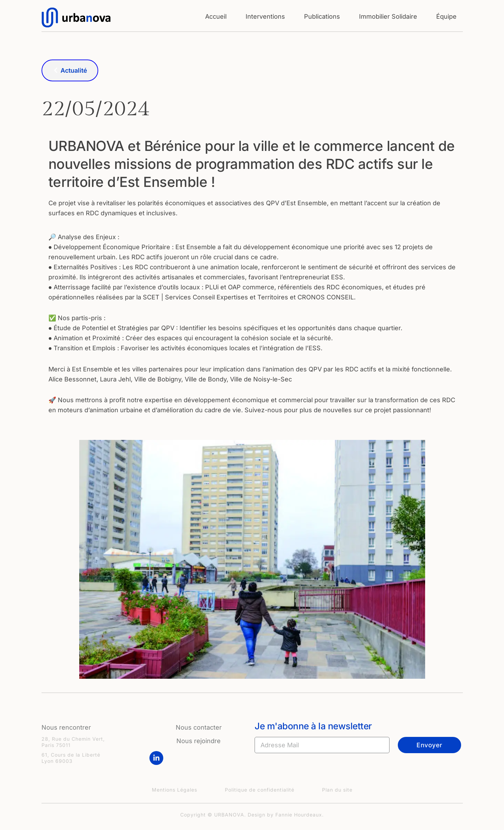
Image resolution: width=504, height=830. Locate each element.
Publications (322, 16)
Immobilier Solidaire (388, 16)
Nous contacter (199, 727)
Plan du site (337, 790)
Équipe (446, 16)
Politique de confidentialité (260, 790)
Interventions (265, 16)
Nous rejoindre (199, 741)
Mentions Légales (175, 790)
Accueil (216, 16)
